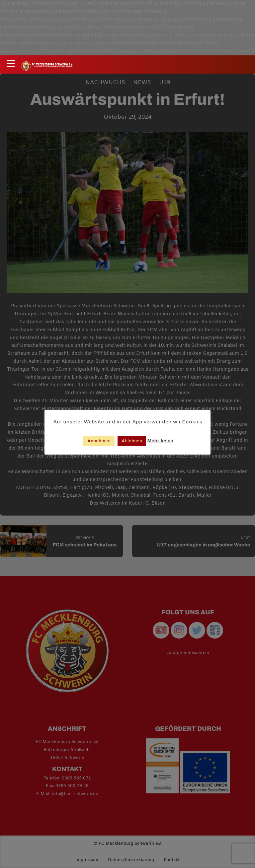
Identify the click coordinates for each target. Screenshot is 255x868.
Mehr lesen (160, 440)
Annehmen (99, 441)
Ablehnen (132, 441)
